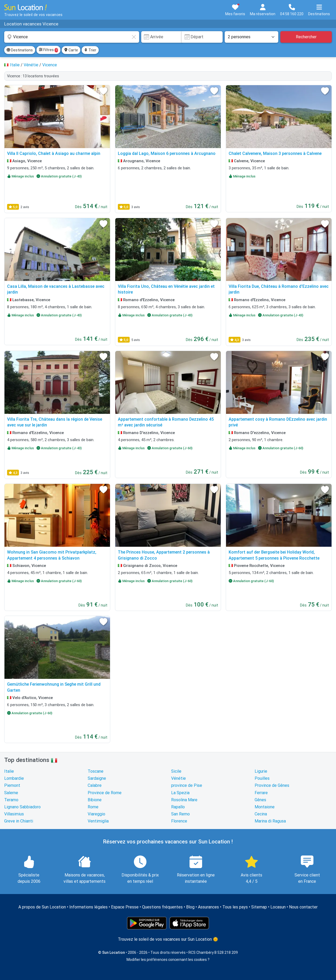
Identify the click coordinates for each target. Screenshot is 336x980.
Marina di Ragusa (270, 821)
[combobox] (72, 37)
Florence (179, 821)
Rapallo (178, 807)
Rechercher (306, 37)
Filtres (48, 50)
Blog (190, 907)
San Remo (180, 814)
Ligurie (261, 771)
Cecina (261, 814)
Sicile (176, 771)
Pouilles (262, 778)
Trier (90, 50)
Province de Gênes (272, 785)
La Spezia (180, 793)
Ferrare (261, 793)
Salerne (11, 793)
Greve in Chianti (19, 821)
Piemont (12, 785)
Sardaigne (97, 778)
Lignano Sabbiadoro (22, 807)
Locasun (278, 907)
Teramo (11, 800)
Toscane (96, 771)
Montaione (265, 807)
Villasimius (14, 814)
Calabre (95, 785)
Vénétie (178, 778)
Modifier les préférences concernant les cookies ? (168, 960)
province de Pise (187, 785)
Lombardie (14, 778)
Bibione (95, 800)
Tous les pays (235, 907)
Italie (9, 771)
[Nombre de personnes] (251, 37)
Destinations (20, 50)
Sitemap (259, 907)
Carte (71, 50)
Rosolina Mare (184, 800)
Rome (93, 807)
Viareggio (96, 814)
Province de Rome (105, 793)
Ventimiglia (98, 821)
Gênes (260, 800)
